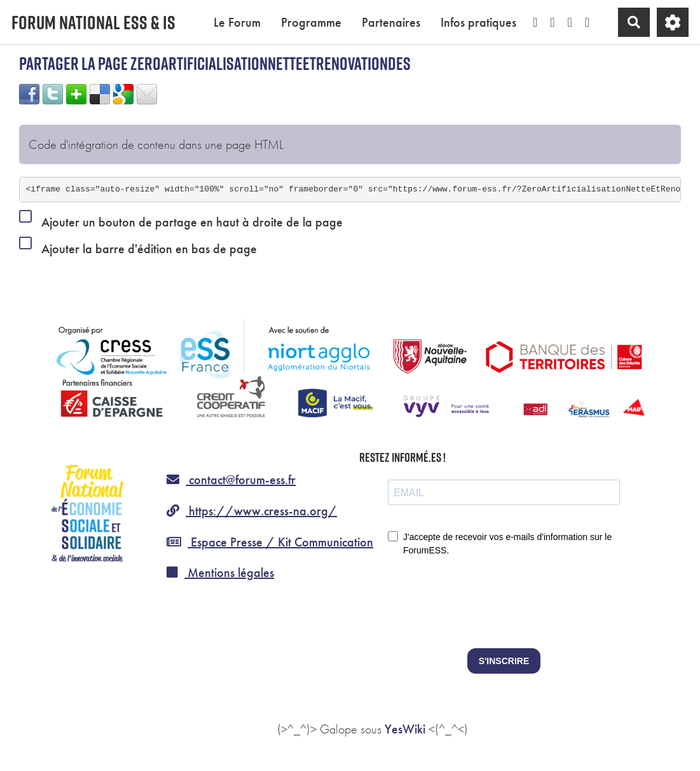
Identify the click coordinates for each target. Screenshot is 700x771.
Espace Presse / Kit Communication (270, 542)
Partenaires (391, 22)
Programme (311, 22)
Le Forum (237, 22)
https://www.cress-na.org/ (252, 511)
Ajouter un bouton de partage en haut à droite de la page (181, 219)
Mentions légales (220, 573)
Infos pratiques (478, 22)
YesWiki (405, 729)
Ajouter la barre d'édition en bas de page (138, 246)
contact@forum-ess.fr (231, 480)
